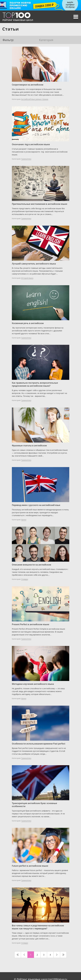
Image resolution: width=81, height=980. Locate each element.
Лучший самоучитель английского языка (34, 264)
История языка (27, 278)
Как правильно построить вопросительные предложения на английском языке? (35, 384)
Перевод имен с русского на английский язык (36, 505)
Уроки (24, 520)
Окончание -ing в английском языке (31, 144)
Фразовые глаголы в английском (29, 446)
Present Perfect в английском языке (31, 624)
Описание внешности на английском (31, 565)
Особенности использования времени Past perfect (39, 744)
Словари (25, 579)
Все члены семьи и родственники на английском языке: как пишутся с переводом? (38, 927)
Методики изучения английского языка (33, 684)
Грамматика (26, 159)
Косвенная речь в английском (28, 323)
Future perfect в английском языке (30, 866)
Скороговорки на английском (28, 85)
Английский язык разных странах (35, 99)
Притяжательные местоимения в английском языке (40, 204)
